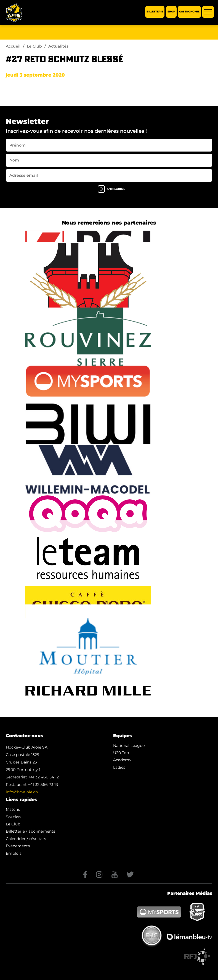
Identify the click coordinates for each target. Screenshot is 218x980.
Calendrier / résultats (26, 839)
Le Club (34, 46)
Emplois (14, 853)
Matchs (13, 809)
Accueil (13, 46)
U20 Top (121, 753)
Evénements (18, 846)
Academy (122, 760)
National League (129, 746)
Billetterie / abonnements (30, 831)
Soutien (13, 817)
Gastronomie (189, 12)
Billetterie (155, 12)
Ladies (119, 767)
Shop (171, 12)
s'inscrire (111, 189)
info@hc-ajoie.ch (22, 792)
